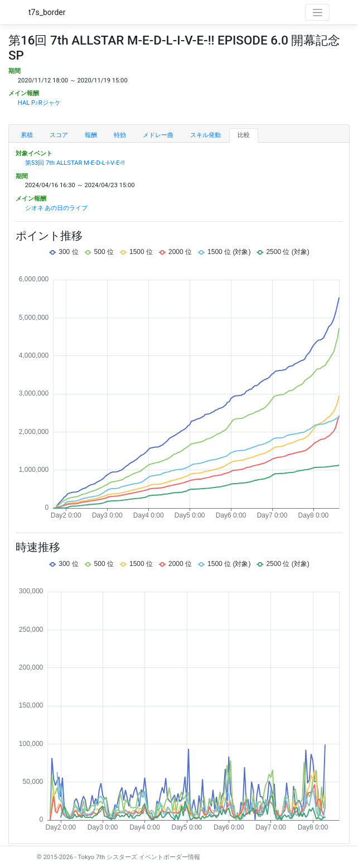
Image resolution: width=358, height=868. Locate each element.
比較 (244, 135)
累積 (27, 135)
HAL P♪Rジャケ (39, 103)
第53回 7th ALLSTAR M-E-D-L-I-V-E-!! (75, 163)
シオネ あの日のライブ (57, 208)
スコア (59, 135)
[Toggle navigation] (317, 12)
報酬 (91, 135)
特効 (120, 135)
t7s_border (47, 12)
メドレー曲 (158, 135)
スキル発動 (205, 135)
